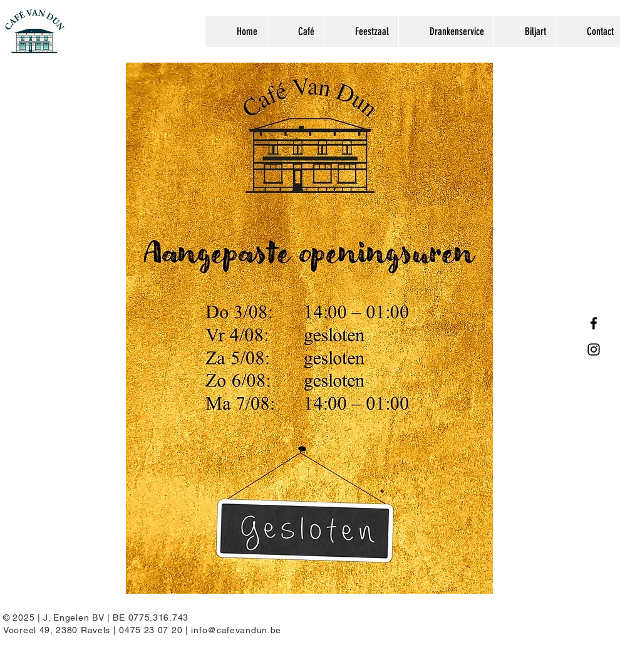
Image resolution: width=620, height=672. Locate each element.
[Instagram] (594, 349)
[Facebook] (594, 323)
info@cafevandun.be (236, 630)
